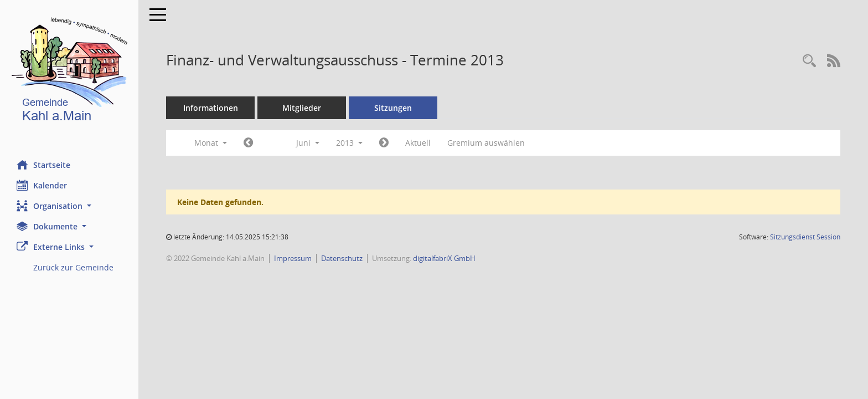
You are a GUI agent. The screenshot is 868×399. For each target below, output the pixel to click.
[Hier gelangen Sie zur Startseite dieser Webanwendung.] (69, 72)
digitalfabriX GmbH (444, 258)
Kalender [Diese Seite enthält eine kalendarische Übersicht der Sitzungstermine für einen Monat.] (42, 185)
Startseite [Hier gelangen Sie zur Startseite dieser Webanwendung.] (43, 165)
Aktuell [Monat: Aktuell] (418, 143)
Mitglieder (302, 108)
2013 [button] (349, 143)
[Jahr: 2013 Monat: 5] (248, 143)
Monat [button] (211, 143)
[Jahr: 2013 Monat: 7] (384, 143)
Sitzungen (393, 108)
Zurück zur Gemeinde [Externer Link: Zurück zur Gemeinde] (73, 267)
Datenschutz (342, 258)
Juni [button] (308, 143)
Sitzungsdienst (805, 237)
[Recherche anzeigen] (809, 61)
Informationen (211, 108)
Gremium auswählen (486, 143)
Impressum (293, 258)
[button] (69, 206)
